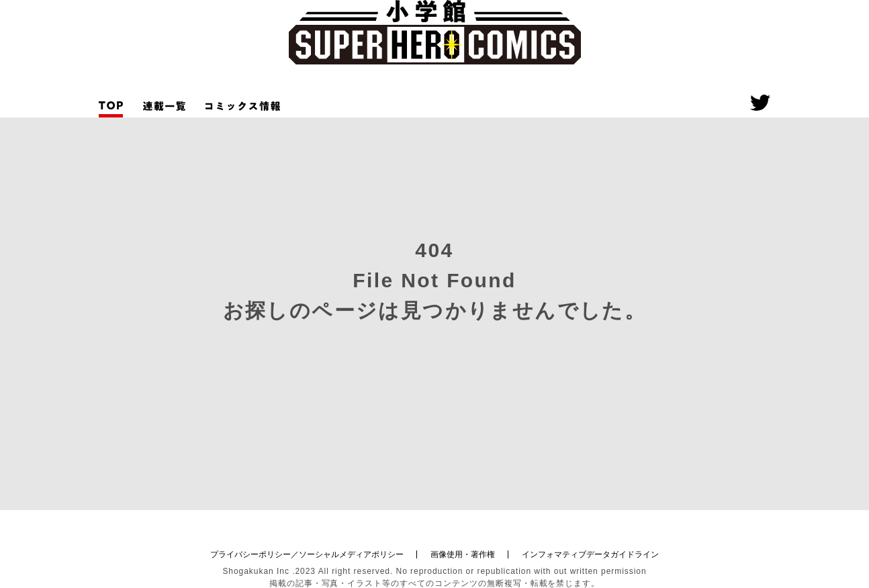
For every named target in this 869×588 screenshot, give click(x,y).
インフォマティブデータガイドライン (590, 554)
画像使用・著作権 (463, 554)
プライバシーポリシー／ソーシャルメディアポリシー (307, 554)
